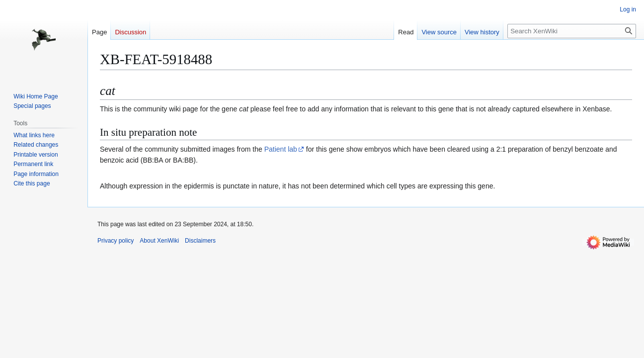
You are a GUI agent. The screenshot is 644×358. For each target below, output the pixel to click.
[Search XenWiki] (572, 31)
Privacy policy (116, 241)
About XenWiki (159, 241)
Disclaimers (200, 241)
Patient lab (281, 149)
